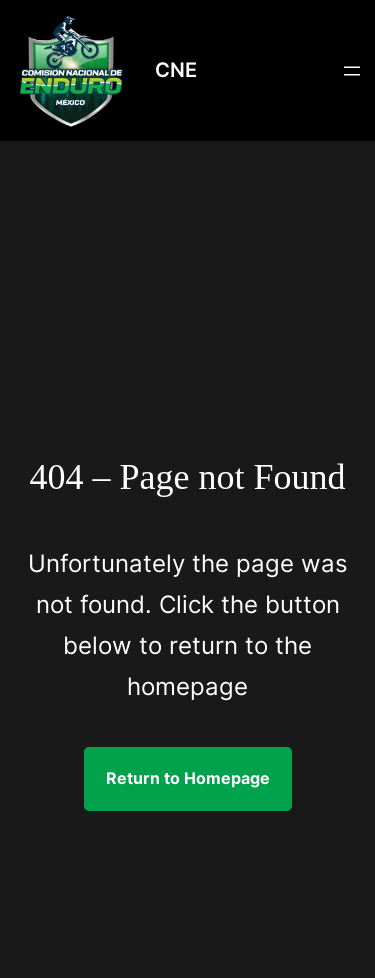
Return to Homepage (188, 778)
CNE (176, 70)
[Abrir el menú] (352, 71)
